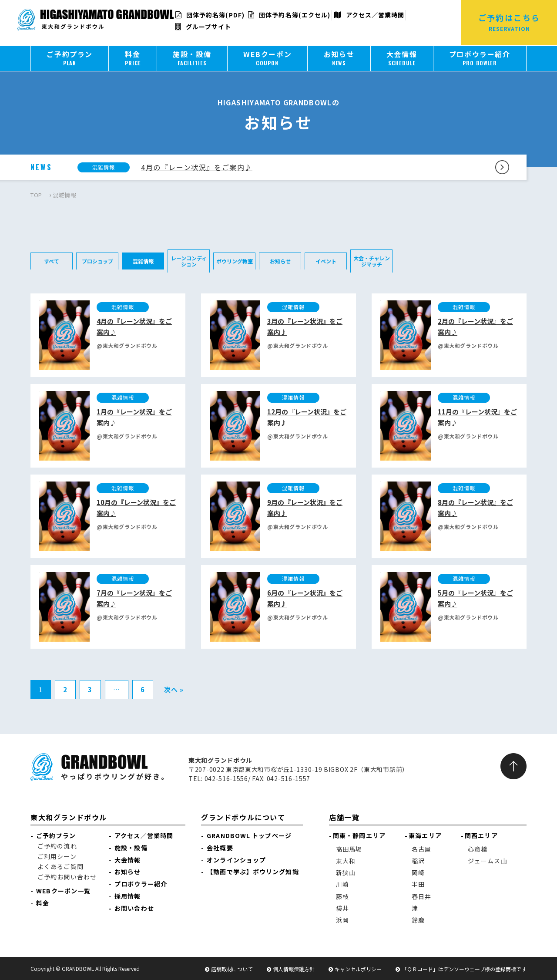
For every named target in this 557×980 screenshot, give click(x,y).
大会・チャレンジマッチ (372, 261)
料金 (43, 903)
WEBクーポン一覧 (63, 891)
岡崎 (418, 872)
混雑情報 (143, 261)
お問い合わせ (134, 908)
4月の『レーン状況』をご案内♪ (197, 167)
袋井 (342, 908)
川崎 (342, 884)
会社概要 (220, 848)
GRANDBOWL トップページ (249, 835)
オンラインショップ (236, 860)
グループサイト (203, 27)
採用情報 (128, 896)
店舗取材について (232, 969)
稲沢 (418, 861)
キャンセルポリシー (358, 969)
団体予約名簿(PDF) (210, 15)
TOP (36, 195)
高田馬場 (349, 849)
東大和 (346, 861)
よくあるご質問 (60, 866)
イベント (326, 261)
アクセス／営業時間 (369, 15)
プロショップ (97, 261)
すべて (52, 261)
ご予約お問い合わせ (67, 877)
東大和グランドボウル (69, 817)
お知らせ (280, 261)
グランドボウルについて (243, 817)
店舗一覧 (344, 817)
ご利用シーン (57, 856)
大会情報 (128, 860)
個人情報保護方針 (294, 969)
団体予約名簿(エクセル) (289, 15)
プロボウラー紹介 (141, 884)
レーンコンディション (189, 261)
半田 (418, 884)
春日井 (421, 896)
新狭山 (346, 872)
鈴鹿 (418, 920)
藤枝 (342, 896)
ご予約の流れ (57, 846)
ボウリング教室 (235, 261)
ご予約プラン (56, 835)
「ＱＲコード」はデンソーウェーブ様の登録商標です (464, 969)
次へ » (174, 689)
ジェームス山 (488, 861)
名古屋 (421, 849)
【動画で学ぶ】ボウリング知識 (253, 872)
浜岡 (342, 920)
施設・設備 (131, 848)
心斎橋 (478, 849)
